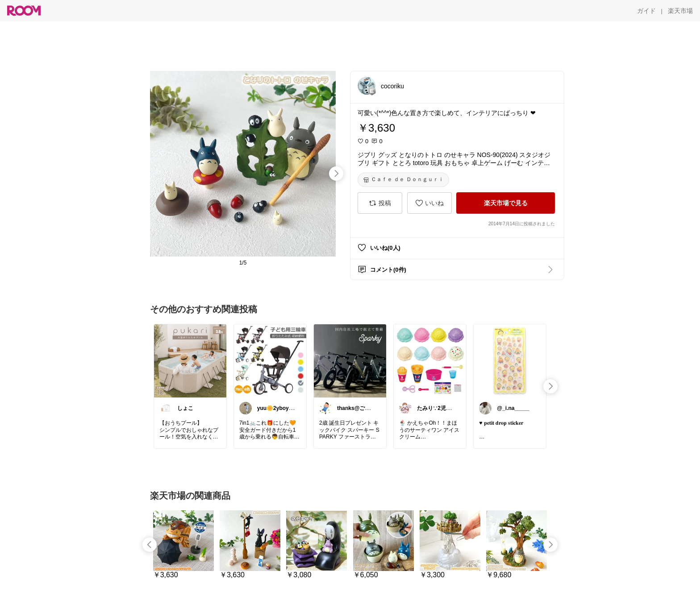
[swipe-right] (336, 174)
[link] (190, 360)
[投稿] (380, 203)
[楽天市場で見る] (506, 203)
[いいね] (429, 203)
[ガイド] (646, 11)
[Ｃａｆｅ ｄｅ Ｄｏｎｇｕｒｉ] (403, 180)
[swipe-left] (150, 545)
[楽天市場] (680, 11)
